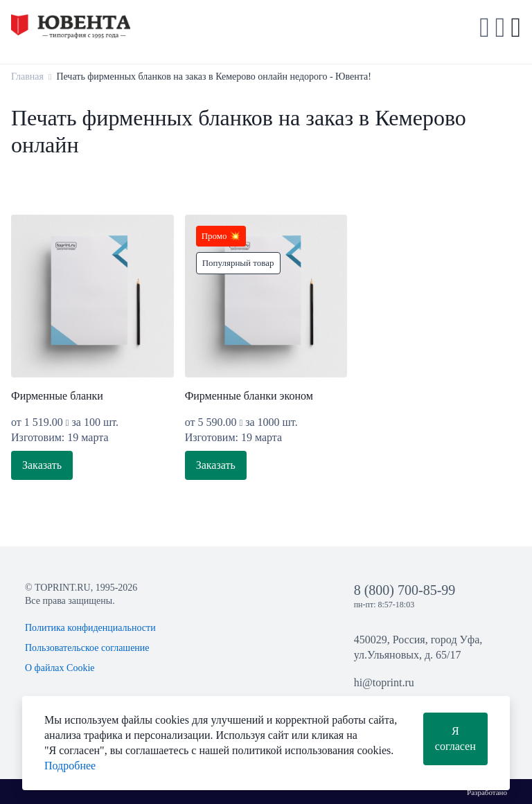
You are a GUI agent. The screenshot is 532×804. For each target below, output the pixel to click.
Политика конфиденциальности (90, 628)
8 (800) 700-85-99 (405, 590)
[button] (500, 28)
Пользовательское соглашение (87, 648)
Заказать (42, 465)
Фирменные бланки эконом (249, 396)
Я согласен (455, 739)
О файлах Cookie (60, 668)
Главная (27, 77)
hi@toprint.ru (384, 682)
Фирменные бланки (57, 396)
